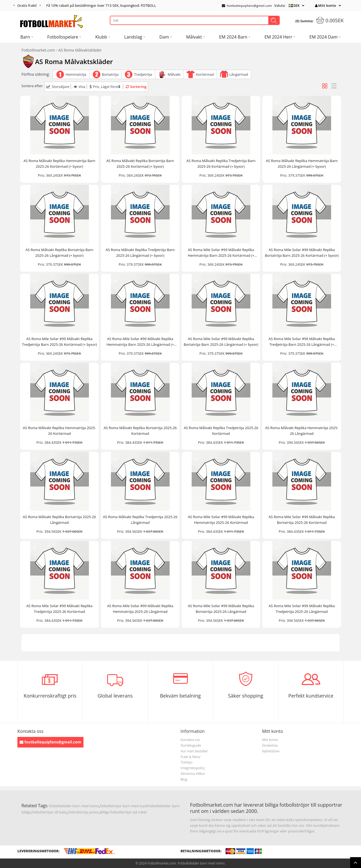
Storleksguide (191, 745)
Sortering (136, 87)
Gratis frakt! (27, 5)
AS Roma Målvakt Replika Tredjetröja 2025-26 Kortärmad (221, 431)
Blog (184, 779)
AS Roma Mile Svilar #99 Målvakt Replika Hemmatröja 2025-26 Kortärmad (221, 520)
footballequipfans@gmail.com (247, 6)
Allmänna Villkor (193, 774)
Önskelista (270, 745)
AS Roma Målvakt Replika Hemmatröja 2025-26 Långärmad (302, 431)
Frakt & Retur (191, 757)
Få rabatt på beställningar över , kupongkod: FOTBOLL (101, 5)
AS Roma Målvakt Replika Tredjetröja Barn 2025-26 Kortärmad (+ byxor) (221, 164)
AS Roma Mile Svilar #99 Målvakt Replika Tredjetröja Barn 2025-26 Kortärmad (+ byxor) (60, 342)
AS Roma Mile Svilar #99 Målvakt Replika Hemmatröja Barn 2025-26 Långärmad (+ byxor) (140, 342)
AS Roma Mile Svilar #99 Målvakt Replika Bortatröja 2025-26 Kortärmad (302, 520)
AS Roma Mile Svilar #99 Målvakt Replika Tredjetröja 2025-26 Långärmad (302, 609)
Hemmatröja (76, 74)
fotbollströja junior (84, 812)
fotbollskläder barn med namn (74, 806)
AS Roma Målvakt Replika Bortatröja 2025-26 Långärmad (59, 520)
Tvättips (186, 762)
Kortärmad (205, 74)
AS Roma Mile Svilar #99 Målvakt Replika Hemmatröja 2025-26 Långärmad (140, 609)
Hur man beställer (194, 751)
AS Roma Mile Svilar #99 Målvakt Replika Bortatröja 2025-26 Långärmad (221, 609)
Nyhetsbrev (271, 751)
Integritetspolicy (193, 768)
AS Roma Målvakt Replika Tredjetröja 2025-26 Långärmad (140, 520)
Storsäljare (58, 87)
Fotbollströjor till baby (49, 812)
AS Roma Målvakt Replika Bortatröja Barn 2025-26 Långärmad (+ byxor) (59, 253)
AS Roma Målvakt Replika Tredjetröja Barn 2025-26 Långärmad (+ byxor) (140, 253)
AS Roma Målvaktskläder (80, 50)
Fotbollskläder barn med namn (201, 863)
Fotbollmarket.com (38, 50)
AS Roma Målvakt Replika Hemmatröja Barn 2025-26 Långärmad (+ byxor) (302, 164)
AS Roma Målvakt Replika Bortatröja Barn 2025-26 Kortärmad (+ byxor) (140, 164)
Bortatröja (110, 74)
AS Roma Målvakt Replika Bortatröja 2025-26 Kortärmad (140, 431)
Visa (79, 87)
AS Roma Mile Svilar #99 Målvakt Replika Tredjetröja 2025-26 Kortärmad (60, 609)
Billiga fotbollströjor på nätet (123, 812)
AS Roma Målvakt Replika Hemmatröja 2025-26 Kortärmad (59, 431)
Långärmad (239, 74)
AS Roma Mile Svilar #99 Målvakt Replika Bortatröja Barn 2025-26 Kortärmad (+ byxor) (302, 253)
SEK (297, 6)
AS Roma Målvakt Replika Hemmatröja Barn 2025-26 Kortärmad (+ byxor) (60, 164)
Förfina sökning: (36, 74)
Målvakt (174, 74)
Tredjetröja (143, 74)
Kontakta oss (190, 740)
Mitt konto (326, 6)
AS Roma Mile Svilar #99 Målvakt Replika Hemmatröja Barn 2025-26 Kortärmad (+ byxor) (221, 253)
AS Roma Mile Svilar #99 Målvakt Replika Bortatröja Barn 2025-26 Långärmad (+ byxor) (221, 342)
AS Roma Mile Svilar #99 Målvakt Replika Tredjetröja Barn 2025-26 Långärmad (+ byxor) (302, 342)
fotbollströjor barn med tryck (124, 806)
